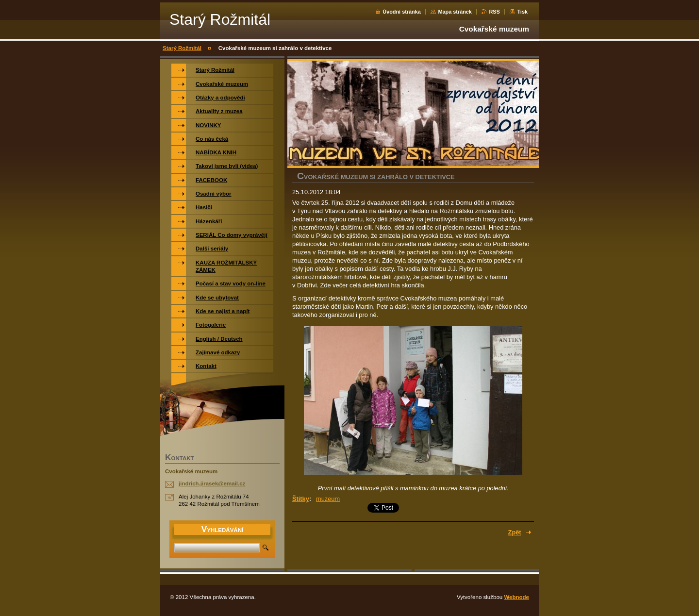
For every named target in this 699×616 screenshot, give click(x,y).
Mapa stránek (455, 12)
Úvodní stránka (402, 12)
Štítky (301, 499)
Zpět (515, 532)
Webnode (516, 597)
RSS (494, 12)
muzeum (328, 499)
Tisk (522, 12)
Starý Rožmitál (182, 48)
